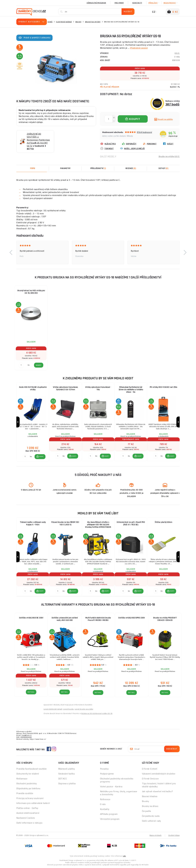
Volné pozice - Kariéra (111, 787)
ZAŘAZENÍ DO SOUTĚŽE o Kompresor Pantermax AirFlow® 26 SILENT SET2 (38, 140)
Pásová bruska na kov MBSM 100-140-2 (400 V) (65, 523)
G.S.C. (177, 53)
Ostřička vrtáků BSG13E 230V (31, 618)
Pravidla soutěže (25, 793)
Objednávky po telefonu (28, 788)
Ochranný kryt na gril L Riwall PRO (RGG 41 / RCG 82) (131, 523)
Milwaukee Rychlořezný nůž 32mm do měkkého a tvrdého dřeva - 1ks (131, 390)
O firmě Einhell (150, 769)
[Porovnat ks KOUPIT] (25, 457)
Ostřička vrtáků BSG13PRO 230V (132, 618)
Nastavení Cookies (26, 818)
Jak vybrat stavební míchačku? (157, 791)
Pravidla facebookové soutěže (31, 769)
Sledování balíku (67, 774)
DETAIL (31, 692)
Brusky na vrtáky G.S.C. (169, 157)
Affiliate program (109, 814)
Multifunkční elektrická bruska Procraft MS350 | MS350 (98, 619)
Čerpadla (146, 811)
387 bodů (172, 104)
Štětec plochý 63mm (163, 522)
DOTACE (63, 779)
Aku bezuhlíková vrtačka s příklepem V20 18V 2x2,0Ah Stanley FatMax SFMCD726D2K (98, 525)
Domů (50, 22)
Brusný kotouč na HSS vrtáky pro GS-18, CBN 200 (31, 292)
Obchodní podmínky (26, 784)
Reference (105, 799)
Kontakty (137, 3)
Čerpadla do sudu (151, 816)
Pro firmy (119, 3)
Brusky (78, 22)
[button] (11, 252)
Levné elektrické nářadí (53, 709)
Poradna (104, 769)
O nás (103, 804)
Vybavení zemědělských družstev (159, 774)
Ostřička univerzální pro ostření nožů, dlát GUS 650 (65, 619)
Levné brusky (68, 709)
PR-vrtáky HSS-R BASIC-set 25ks (163, 387)
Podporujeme (107, 774)
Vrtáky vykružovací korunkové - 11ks (98, 388)
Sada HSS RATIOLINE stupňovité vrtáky (33, 388)
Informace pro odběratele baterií (33, 803)
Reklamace (22, 779)
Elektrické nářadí (64, 22)
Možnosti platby (67, 769)
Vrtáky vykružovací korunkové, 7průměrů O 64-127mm (65, 388)
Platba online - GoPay (27, 808)
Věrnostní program (96, 3)
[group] (33, 422)
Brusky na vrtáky (93, 22)
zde (124, 856)
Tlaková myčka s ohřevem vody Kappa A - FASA (33, 523)
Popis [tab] (33, 168)
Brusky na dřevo (150, 806)
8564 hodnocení (144, 132)
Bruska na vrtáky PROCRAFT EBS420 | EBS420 (165, 619)
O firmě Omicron (150, 779)
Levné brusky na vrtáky (84, 709)
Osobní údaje (174, 835)
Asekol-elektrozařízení (28, 813)
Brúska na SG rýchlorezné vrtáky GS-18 (97, 713)
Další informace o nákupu (29, 823)
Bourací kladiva (150, 796)
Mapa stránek (156, 835)
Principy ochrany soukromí (30, 798)
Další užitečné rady (151, 821)
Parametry (65, 168)
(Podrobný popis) (139, 48)
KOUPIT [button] (41, 457)
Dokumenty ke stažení (28, 774)
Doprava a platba (67, 784)
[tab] (131, 168)
